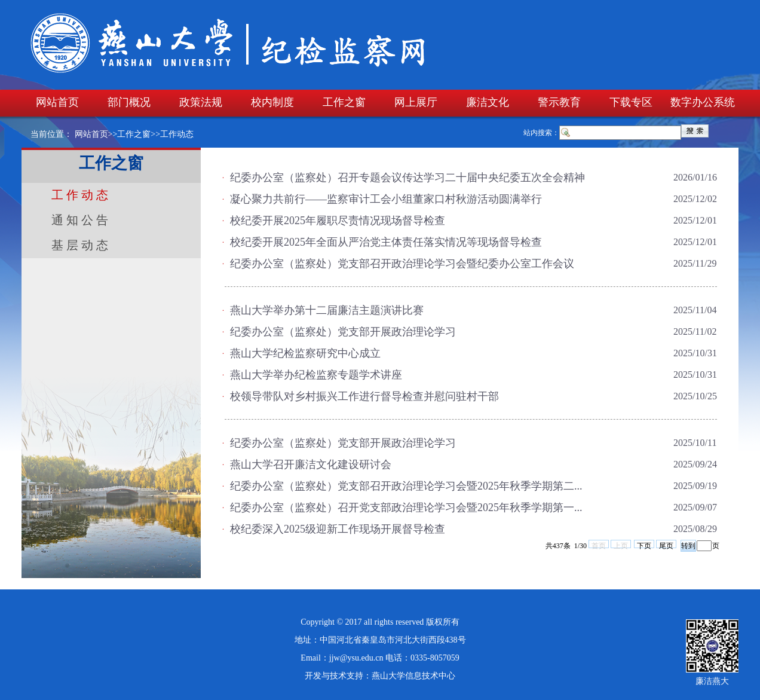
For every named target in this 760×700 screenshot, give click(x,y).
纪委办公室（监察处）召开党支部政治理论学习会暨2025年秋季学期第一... (406, 508)
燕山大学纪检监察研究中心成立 (305, 353)
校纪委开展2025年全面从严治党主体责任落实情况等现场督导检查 (386, 242)
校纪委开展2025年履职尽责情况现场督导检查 (338, 221)
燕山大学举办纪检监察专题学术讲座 (316, 375)
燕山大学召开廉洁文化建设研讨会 (311, 464)
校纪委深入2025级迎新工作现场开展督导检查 (338, 529)
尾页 (666, 545)
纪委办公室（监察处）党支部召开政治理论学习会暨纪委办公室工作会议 (402, 264)
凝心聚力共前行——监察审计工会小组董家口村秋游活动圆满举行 (386, 199)
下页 (644, 545)
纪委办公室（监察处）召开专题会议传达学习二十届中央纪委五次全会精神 (407, 178)
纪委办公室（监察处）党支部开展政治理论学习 (343, 332)
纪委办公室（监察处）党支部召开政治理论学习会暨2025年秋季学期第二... (406, 486)
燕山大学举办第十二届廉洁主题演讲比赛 (327, 310)
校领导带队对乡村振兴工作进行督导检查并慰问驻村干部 (364, 396)
